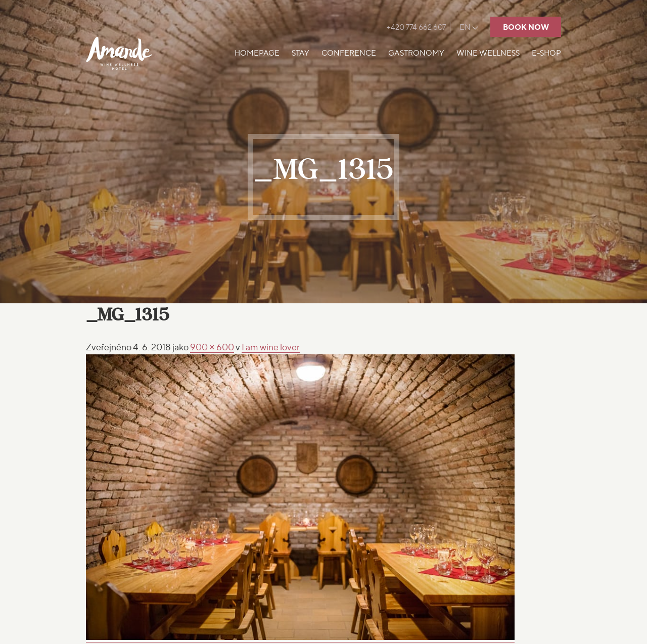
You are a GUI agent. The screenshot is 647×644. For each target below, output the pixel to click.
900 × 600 (212, 347)
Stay (301, 53)
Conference (349, 53)
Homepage (257, 53)
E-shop (546, 53)
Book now (526, 27)
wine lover (271, 347)
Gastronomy (416, 53)
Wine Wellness (488, 53)
